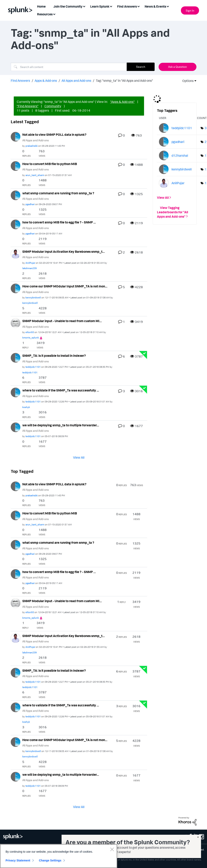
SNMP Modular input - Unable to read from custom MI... (62, 321)
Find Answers (20, 81)
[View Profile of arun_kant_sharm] (35, 175)
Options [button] (187, 81)
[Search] (69, 67)
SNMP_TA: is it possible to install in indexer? (54, 356)
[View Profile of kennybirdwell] (33, 297)
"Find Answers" (28, 106)
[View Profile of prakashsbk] (32, 146)
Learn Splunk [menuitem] (100, 6)
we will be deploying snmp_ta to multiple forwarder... (61, 425)
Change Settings (50, 860)
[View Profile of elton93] (30, 332)
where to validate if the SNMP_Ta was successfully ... (61, 390)
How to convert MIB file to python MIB (50, 164)
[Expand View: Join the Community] (84, 6)
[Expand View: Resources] (54, 14)
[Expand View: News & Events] (168, 6)
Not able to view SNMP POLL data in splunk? (54, 135)
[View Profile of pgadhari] (30, 204)
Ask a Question (178, 67)
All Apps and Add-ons (76, 81)
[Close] (112, 849)
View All (79, 457)
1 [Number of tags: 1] (206, 155)
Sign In (190, 10)
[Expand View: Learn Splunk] (111, 6)
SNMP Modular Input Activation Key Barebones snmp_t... (64, 252)
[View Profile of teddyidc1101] (33, 367)
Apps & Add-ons (46, 81)
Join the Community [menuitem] (68, 6)
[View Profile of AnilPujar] (30, 263)
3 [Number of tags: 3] (206, 128)
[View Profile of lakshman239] (29, 268)
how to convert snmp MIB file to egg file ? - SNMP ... (59, 222)
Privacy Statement (18, 860)
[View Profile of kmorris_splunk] (31, 338)
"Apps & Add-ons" (122, 102)
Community (53, 106)
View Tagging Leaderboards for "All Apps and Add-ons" (173, 212)
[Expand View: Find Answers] (138, 6)
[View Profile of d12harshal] (180, 155)
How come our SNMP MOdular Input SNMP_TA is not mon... (65, 286)
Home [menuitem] (41, 6)
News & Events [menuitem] (155, 6)
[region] (59, 856)
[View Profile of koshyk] (26, 407)
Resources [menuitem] (45, 14)
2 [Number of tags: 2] (206, 142)
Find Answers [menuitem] (127, 6)
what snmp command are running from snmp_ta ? (58, 193)
